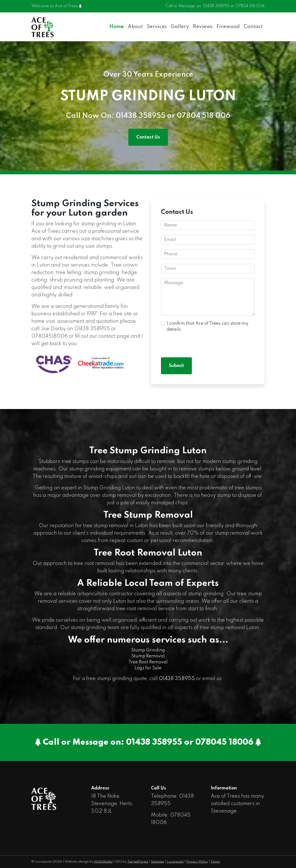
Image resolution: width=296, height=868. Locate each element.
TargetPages (138, 862)
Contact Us (148, 137)
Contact (253, 27)
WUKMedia (103, 862)
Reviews (203, 27)
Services (157, 27)
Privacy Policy (197, 862)
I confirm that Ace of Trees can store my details (208, 326)
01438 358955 (216, 6)
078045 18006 (224, 742)
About (135, 27)
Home (117, 27)
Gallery (180, 27)
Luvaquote (175, 862)
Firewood (228, 27)
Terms (215, 862)
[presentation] (199, 343)
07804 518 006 (250, 6)
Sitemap (157, 862)
